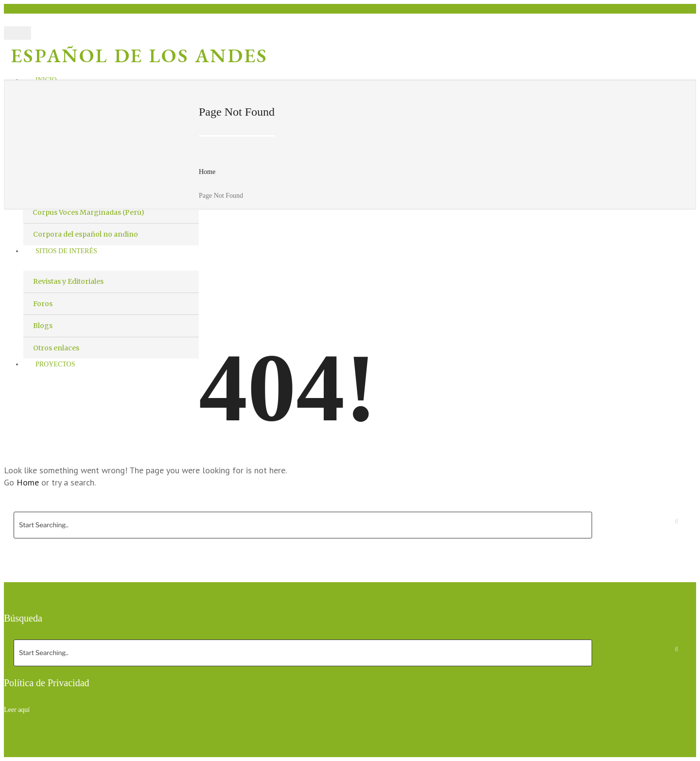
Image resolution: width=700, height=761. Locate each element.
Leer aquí (17, 710)
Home (207, 172)
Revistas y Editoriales (68, 281)
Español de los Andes (140, 55)
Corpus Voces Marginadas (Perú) (88, 212)
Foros (43, 304)
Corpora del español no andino (86, 234)
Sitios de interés (66, 251)
